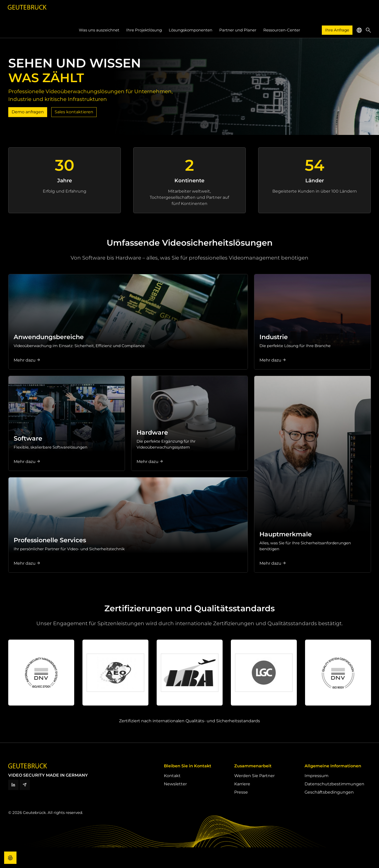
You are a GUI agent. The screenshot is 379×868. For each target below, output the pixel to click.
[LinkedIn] (13, 785)
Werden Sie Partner (254, 776)
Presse (241, 792)
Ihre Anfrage (337, 30)
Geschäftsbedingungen (329, 792)
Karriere (242, 784)
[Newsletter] (25, 785)
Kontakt (172, 776)
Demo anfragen (28, 112)
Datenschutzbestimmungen (334, 784)
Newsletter (175, 784)
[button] (359, 30)
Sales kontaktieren (74, 112)
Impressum (317, 776)
